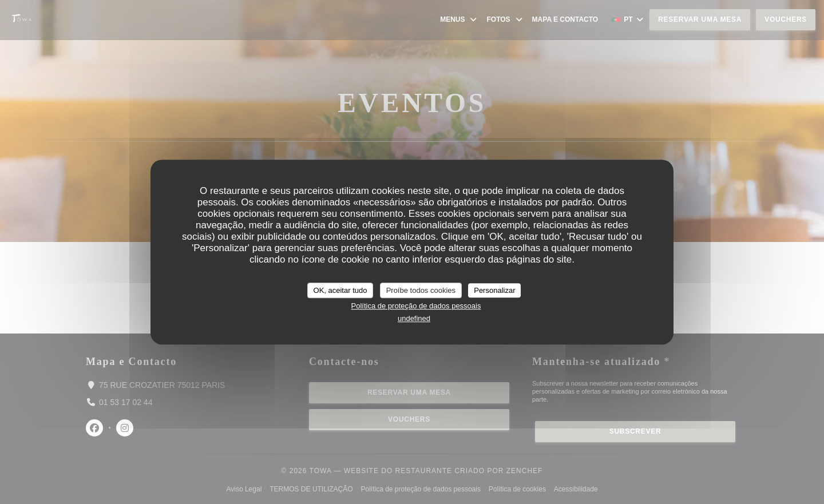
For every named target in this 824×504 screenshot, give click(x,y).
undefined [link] (414, 318)
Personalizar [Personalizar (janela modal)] (494, 290)
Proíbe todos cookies (421, 290)
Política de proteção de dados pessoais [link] (416, 306)
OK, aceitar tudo (340, 290)
